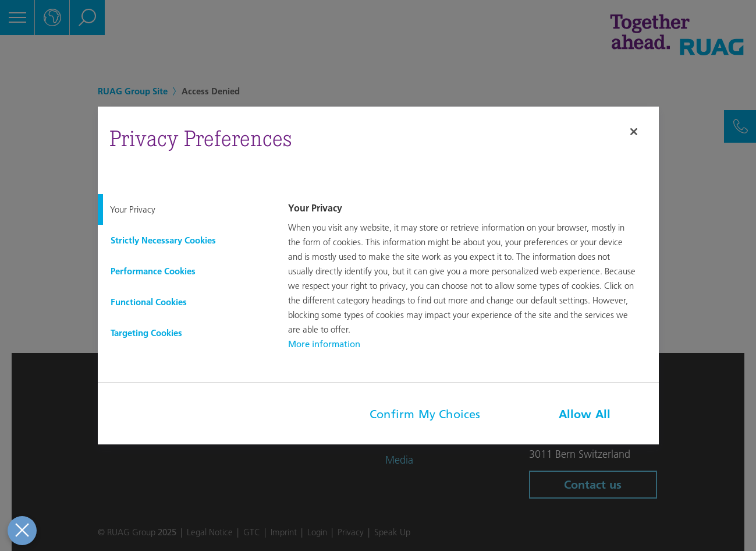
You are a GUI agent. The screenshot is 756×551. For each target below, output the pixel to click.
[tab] (184, 209)
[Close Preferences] (22, 531)
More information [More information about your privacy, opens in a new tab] (324, 344)
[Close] (634, 132)
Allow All (585, 414)
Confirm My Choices (425, 414)
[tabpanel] (471, 277)
